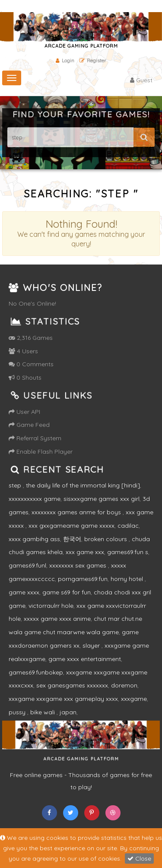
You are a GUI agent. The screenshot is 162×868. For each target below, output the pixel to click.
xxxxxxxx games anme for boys (77, 512)
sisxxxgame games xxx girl (102, 499)
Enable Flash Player (41, 452)
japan (68, 712)
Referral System (35, 438)
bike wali (43, 712)
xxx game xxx (85, 552)
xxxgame (134, 699)
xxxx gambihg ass (34, 539)
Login (65, 60)
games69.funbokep (36, 672)
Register (93, 60)
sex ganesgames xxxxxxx (72, 685)
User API (24, 412)
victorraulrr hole (51, 606)
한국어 (72, 539)
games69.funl (27, 565)
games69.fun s (128, 552)
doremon (124, 685)
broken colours (106, 539)
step (16, 485)
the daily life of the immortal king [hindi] (83, 485)
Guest (141, 80)
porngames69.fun (83, 579)
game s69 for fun (67, 592)
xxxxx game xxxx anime (57, 619)
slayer (92, 645)
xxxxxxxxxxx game (35, 499)
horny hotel (128, 579)
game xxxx (24, 592)
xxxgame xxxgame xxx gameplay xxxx (63, 699)
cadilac (128, 526)
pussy (18, 712)
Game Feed (29, 425)
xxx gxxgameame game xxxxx (71, 526)
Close (139, 858)
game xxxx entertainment (85, 659)
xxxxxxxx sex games (79, 565)
